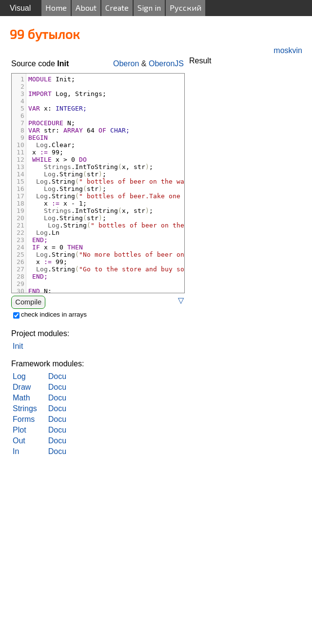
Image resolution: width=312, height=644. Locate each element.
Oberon (126, 64)
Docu (57, 376)
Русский (185, 8)
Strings (25, 408)
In (16, 451)
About (86, 8)
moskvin (288, 50)
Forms (24, 419)
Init (18, 346)
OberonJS (166, 64)
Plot (19, 430)
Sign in (149, 8)
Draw (22, 387)
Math (21, 398)
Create (117, 8)
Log (19, 376)
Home (56, 8)
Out (19, 441)
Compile (28, 302)
